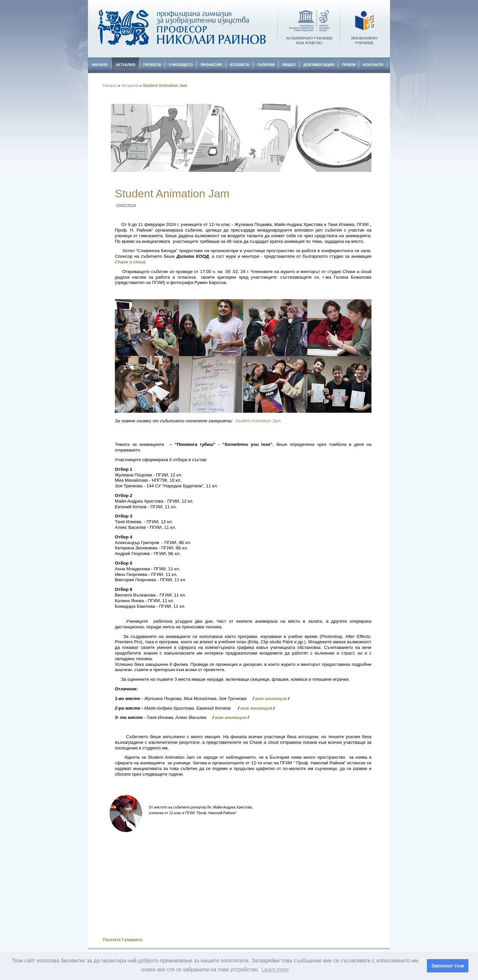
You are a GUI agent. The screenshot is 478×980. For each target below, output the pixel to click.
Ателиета (240, 65)
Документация (319, 65)
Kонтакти (373, 65)
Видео (289, 65)
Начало (100, 65)
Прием (349, 65)
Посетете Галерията (123, 940)
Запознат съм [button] (448, 966)
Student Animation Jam (165, 86)
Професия (211, 65)
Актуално (125, 65)
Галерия (266, 65)
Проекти (152, 65)
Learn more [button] (275, 970)
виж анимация (271, 699)
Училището (181, 65)
